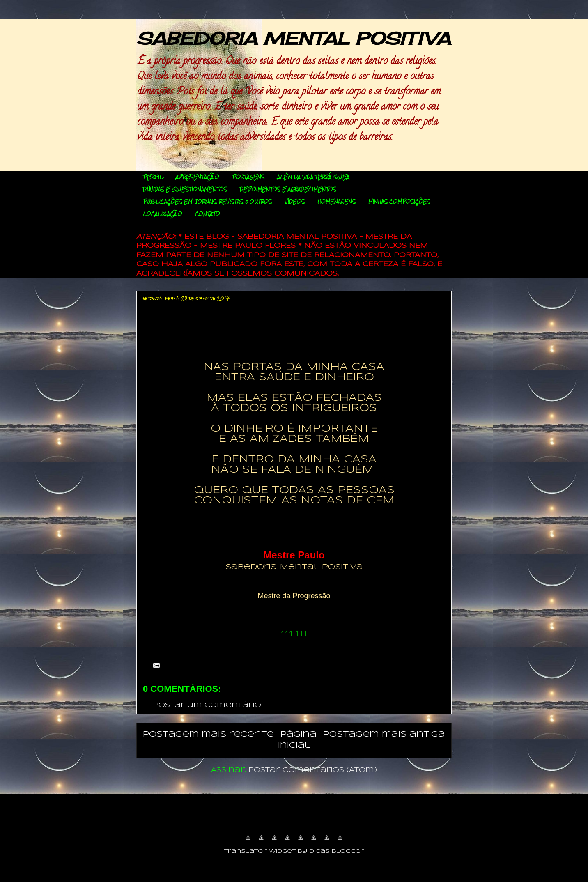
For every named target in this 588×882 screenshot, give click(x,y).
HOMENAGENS (336, 202)
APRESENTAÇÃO (198, 177)
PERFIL (153, 177)
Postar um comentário (207, 705)
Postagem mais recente (208, 734)
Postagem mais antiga (384, 734)
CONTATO (208, 214)
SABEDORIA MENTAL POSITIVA (293, 38)
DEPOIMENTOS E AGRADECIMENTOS (288, 189)
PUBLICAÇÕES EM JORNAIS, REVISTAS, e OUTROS (207, 202)
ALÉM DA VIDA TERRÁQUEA (313, 177)
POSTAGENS (248, 177)
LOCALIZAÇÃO (163, 214)
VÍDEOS (295, 202)
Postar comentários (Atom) (313, 770)
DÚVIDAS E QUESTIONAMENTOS (185, 189)
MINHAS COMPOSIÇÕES (399, 202)
